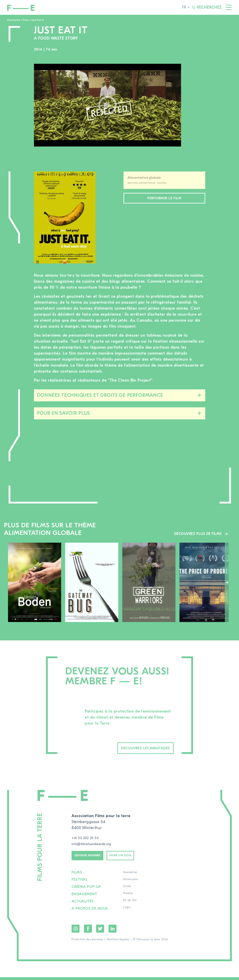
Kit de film (131, 904)
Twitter (100, 931)
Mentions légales (118, 942)
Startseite (14, 20)
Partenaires (132, 883)
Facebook (88, 931)
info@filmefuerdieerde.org (96, 845)
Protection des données (87, 942)
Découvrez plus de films (195, 533)
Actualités (83, 904)
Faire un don (133, 858)
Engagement (85, 897)
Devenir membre (92, 858)
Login (128, 911)
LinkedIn (113, 931)
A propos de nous (90, 911)
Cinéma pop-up (87, 890)
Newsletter (131, 876)
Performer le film (164, 199)
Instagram (76, 931)
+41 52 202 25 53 (87, 839)
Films (26, 20)
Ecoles (128, 890)
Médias (129, 897)
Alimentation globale (144, 177)
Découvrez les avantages (135, 749)
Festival (80, 883)
